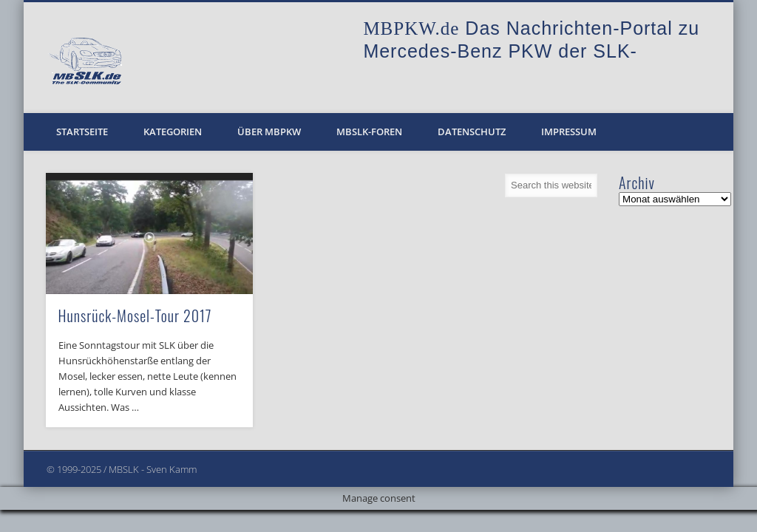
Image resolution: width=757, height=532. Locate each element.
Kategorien (173, 132)
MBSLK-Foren (369, 132)
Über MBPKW (269, 132)
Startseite (82, 132)
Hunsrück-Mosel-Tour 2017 (135, 316)
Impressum (569, 132)
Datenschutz (472, 132)
